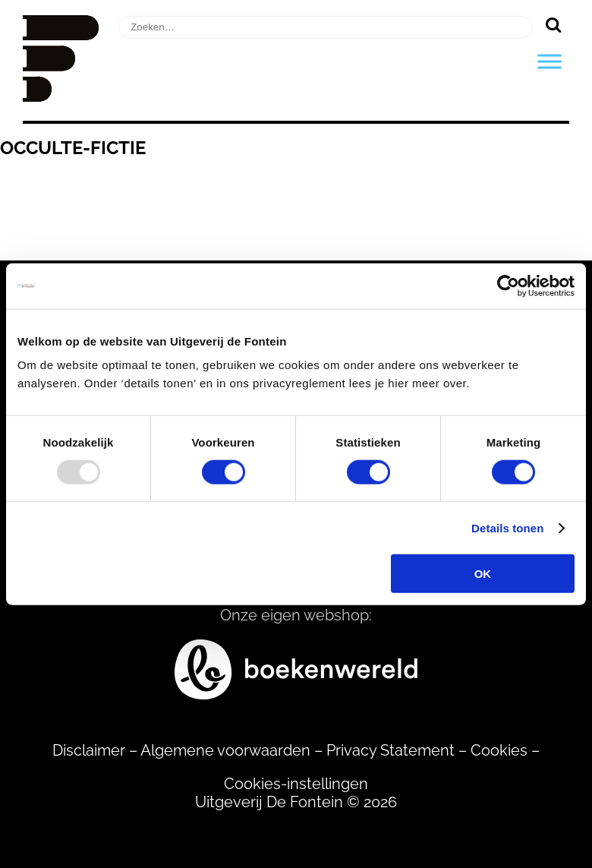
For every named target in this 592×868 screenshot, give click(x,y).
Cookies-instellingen (296, 784)
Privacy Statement (390, 750)
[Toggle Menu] (549, 61)
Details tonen (507, 527)
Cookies (499, 750)
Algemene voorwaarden (225, 750)
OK (483, 574)
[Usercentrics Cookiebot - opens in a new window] (508, 286)
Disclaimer (89, 750)
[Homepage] (61, 96)
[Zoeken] (553, 24)
